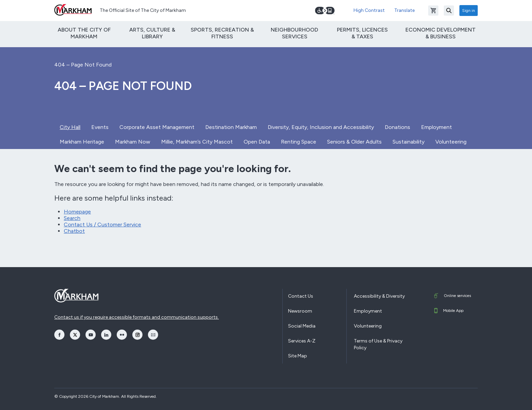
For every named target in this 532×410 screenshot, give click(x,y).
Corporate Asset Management (157, 127)
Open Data (257, 142)
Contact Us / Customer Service (102, 225)
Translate (404, 10)
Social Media (302, 326)
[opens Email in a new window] (153, 335)
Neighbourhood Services (294, 33)
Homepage (77, 212)
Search (72, 218)
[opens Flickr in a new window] (122, 335)
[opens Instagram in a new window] (137, 335)
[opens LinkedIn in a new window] (106, 335)
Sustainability (408, 142)
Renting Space (299, 142)
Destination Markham (231, 127)
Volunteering (451, 142)
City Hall (70, 127)
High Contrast (369, 10)
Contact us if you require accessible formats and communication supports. (137, 317)
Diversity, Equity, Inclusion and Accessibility (321, 127)
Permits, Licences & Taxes (362, 33)
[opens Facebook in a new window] (59, 335)
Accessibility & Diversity (379, 296)
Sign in (469, 11)
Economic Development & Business (441, 33)
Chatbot (74, 231)
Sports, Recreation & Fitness (222, 33)
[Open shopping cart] (433, 11)
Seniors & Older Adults (354, 142)
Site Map (298, 356)
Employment (436, 127)
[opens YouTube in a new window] (91, 335)
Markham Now (133, 142)
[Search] (449, 11)
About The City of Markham (84, 33)
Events (100, 127)
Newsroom (300, 311)
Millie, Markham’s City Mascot (197, 142)
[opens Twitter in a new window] (75, 335)
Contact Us (301, 296)
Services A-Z (302, 341)
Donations (397, 127)
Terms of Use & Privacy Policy (378, 344)
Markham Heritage (82, 142)
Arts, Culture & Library (152, 33)
